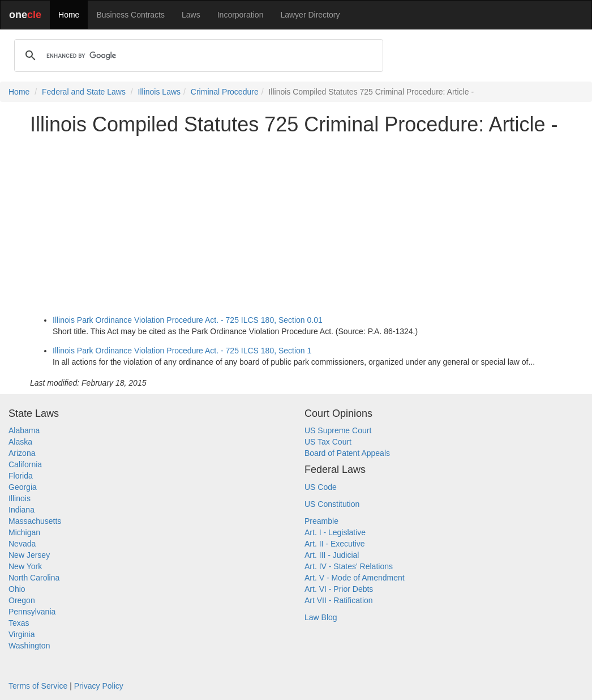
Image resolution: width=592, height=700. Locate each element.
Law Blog (321, 617)
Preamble (321, 521)
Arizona (22, 453)
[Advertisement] (296, 223)
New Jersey (29, 555)
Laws (191, 15)
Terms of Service (38, 686)
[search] (197, 56)
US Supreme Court (338, 430)
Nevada (22, 544)
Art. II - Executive (335, 544)
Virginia (22, 634)
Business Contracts (130, 15)
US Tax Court (328, 442)
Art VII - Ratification (339, 600)
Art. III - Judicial (332, 555)
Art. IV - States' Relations (349, 566)
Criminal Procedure (225, 92)
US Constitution (332, 504)
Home (69, 15)
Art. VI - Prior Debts (339, 589)
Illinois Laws (159, 92)
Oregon (22, 600)
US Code (321, 487)
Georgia (23, 487)
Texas (19, 623)
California (25, 464)
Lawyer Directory (310, 15)
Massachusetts (35, 521)
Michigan (24, 532)
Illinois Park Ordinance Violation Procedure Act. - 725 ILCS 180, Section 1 (182, 351)
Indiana (22, 510)
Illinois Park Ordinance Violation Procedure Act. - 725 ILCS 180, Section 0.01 (188, 320)
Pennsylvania (32, 612)
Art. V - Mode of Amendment (355, 578)
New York (25, 566)
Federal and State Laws (84, 92)
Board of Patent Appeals (347, 453)
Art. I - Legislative (335, 532)
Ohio (17, 589)
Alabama (24, 430)
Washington (29, 646)
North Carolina (34, 578)
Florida (21, 476)
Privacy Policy (99, 686)
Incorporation (241, 15)
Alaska (20, 442)
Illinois (20, 498)
